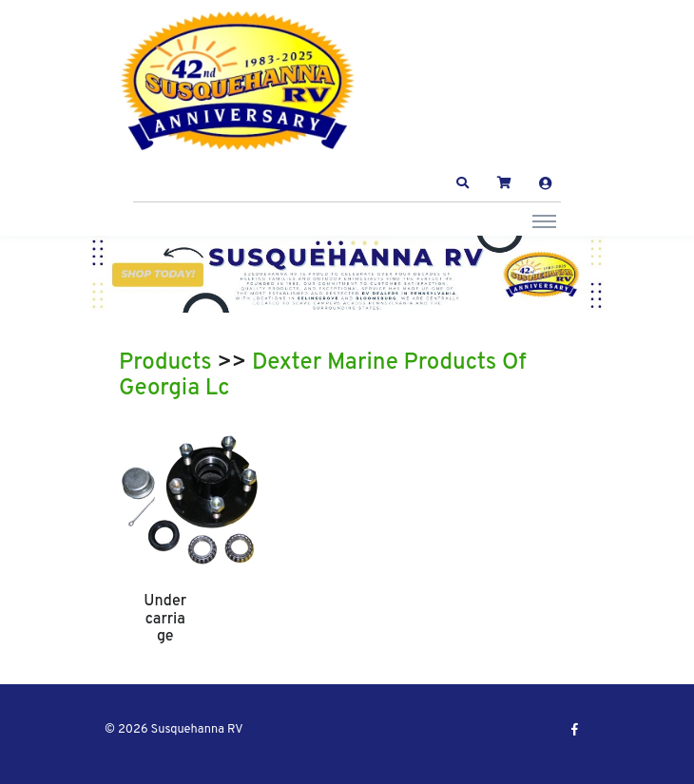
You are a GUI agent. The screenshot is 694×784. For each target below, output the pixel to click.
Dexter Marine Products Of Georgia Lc (323, 376)
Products (165, 363)
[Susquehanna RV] (238, 81)
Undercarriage (165, 619)
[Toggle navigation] (544, 220)
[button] (463, 183)
